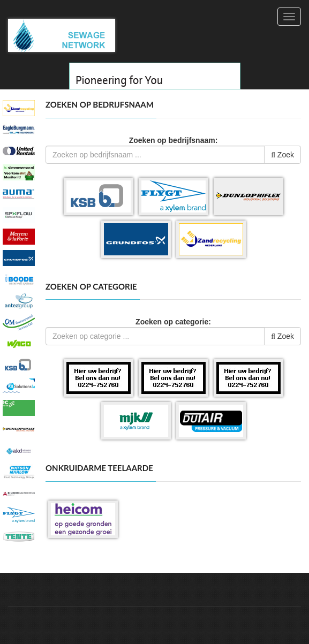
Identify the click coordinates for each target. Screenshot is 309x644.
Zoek (282, 155)
